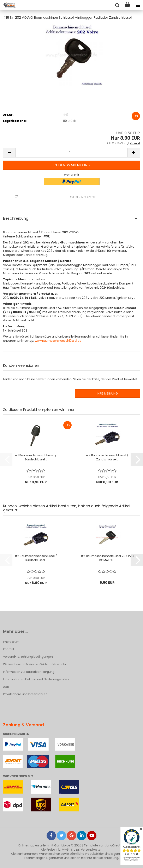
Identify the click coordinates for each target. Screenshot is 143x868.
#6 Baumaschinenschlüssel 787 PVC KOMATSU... (107, 558)
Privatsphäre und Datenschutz (25, 694)
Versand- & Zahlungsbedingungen (28, 657)
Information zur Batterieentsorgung (29, 672)
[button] (9, 153)
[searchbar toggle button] (117, 5)
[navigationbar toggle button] (138, 5)
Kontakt (9, 649)
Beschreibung (16, 218)
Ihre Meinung (107, 393)
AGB (6, 687)
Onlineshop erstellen (33, 845)
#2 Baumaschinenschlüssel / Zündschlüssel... (107, 457)
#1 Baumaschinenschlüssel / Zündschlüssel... (36, 457)
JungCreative (115, 845)
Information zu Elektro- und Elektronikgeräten (36, 679)
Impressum (11, 642)
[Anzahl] (71, 153)
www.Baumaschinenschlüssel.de (58, 341)
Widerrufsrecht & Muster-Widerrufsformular (35, 664)
